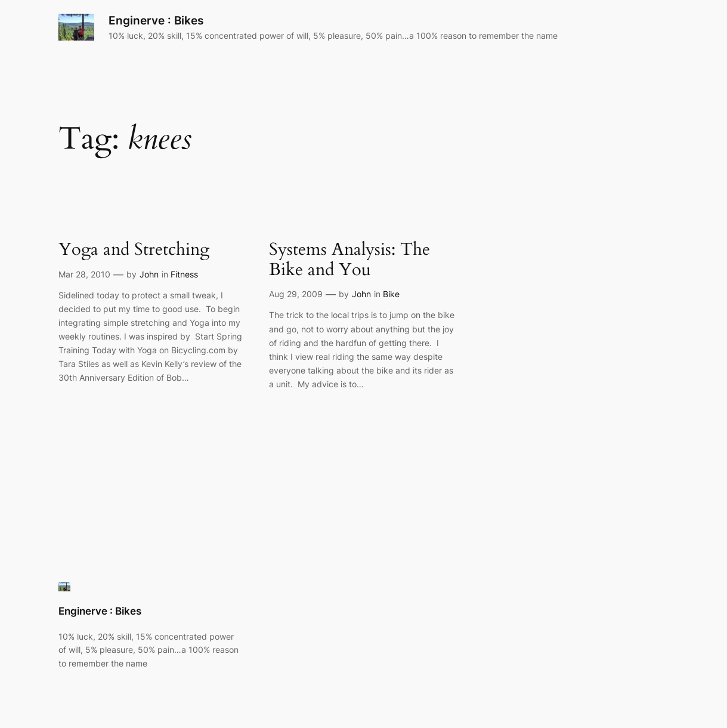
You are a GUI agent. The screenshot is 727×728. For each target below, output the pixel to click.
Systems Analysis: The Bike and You (349, 260)
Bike (391, 294)
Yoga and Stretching (134, 250)
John (149, 274)
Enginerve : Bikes (156, 21)
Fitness (184, 274)
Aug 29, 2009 (296, 294)
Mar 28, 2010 (84, 274)
